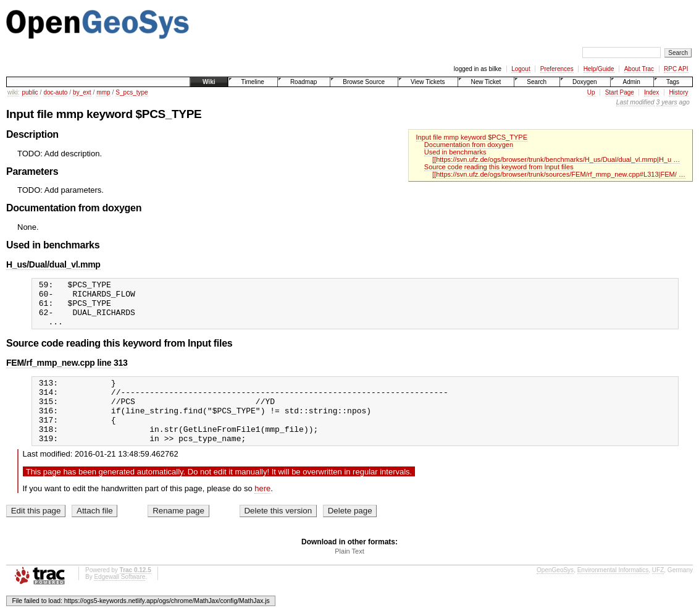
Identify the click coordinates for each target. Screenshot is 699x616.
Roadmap (303, 82)
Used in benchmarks (455, 152)
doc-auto (55, 92)
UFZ (658, 592)
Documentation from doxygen (469, 145)
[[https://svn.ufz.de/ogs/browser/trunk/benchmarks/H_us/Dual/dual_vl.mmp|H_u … (556, 159)
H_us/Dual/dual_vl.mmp (53, 264)
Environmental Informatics (613, 592)
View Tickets (428, 82)
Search (537, 82)
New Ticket (486, 82)
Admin (632, 82)
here (262, 511)
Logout (521, 69)
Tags (673, 82)
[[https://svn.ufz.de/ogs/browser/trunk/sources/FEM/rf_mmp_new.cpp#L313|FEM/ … (559, 174)
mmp (103, 92)
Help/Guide (599, 69)
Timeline (252, 82)
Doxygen (584, 82)
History (678, 92)
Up (591, 92)
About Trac (639, 69)
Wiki (209, 82)
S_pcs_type (132, 92)
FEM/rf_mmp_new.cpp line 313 (67, 372)
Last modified (635, 102)
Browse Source (364, 82)
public (30, 92)
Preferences (557, 69)
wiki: (13, 92)
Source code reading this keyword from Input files (499, 167)
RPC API (676, 69)
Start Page (620, 92)
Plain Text (349, 573)
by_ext (82, 92)
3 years (667, 102)
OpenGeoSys (555, 592)
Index (651, 92)
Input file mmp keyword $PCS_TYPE (472, 137)
